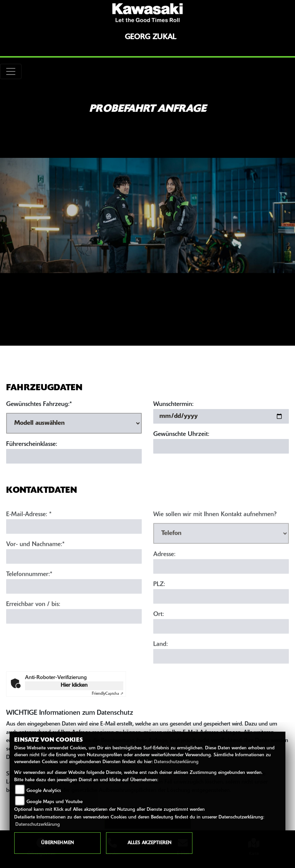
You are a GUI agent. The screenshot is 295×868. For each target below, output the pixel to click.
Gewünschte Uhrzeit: (181, 434)
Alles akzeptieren (149, 843)
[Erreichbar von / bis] (74, 625)
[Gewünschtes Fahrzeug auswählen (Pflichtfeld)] (74, 423)
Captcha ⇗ (108, 694)
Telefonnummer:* (29, 583)
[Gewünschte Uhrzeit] (221, 446)
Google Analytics (44, 791)
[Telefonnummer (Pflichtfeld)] (74, 595)
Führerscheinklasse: (32, 444)
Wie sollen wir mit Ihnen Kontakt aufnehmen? (215, 523)
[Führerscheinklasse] (74, 456)
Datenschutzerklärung (176, 762)
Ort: (159, 623)
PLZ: (159, 593)
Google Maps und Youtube (55, 802)
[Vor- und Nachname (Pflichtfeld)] (74, 565)
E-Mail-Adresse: (29, 523)
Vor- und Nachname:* (35, 553)
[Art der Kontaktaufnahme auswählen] (221, 542)
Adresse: (164, 563)
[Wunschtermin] (221, 416)
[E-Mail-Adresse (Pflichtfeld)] (74, 535)
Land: (161, 653)
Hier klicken (74, 685)
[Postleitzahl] (221, 605)
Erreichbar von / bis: (33, 613)
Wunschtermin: (173, 404)
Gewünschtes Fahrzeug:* (39, 404)
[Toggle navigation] (11, 71)
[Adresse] (221, 575)
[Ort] (221, 635)
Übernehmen (57, 843)
